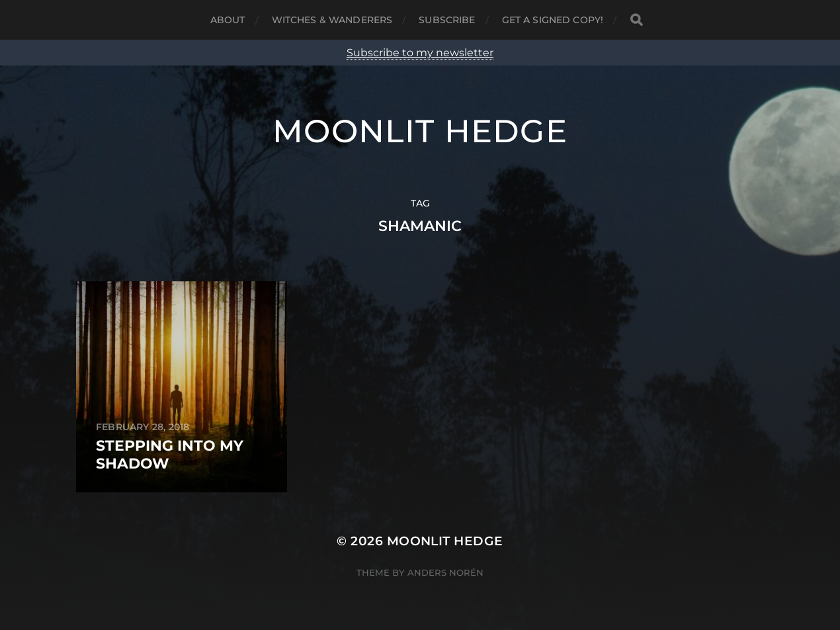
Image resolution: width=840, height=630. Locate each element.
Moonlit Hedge (420, 131)
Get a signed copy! (553, 20)
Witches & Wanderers (332, 20)
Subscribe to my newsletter (420, 53)
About (228, 20)
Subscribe (447, 20)
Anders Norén (445, 572)
